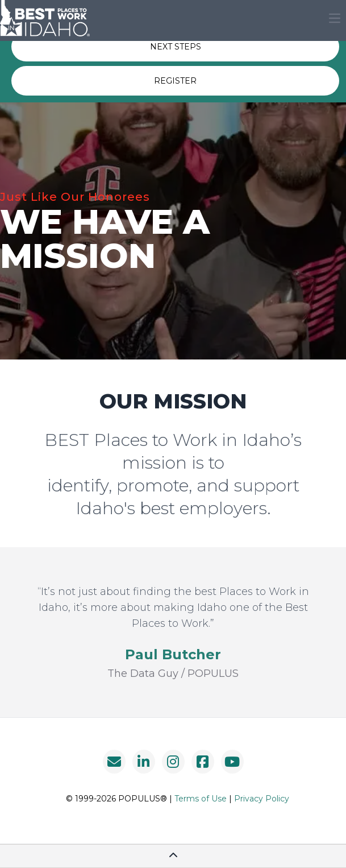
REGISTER (175, 81)
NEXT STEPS (176, 47)
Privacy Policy (262, 799)
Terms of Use (201, 799)
